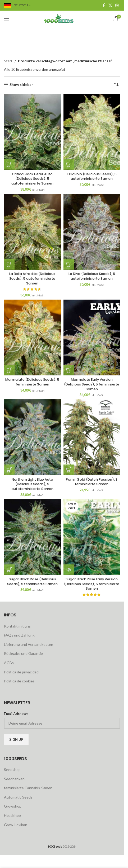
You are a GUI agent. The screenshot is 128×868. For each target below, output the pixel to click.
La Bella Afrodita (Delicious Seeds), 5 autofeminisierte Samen (32, 278)
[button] (9, 164)
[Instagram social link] (117, 5)
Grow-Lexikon (16, 825)
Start (8, 61)
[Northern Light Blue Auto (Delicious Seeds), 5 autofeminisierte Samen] (32, 437)
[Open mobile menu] (7, 19)
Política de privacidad (21, 672)
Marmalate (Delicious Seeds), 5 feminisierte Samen (32, 382)
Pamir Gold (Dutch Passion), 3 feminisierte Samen (92, 482)
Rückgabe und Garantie (23, 653)
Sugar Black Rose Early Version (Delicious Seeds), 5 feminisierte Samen (92, 584)
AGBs (9, 663)
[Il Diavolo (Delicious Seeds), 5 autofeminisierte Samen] (92, 132)
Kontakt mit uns (17, 626)
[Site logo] (62, 18)
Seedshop (12, 770)
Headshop (12, 815)
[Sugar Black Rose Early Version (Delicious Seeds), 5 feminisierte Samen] (92, 537)
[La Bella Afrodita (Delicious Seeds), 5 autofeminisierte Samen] (32, 232)
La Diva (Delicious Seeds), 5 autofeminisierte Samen (92, 276)
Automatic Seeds (18, 797)
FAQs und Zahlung (19, 635)
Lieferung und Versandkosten (29, 644)
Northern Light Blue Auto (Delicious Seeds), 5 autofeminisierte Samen (32, 484)
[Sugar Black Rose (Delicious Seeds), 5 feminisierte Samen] (32, 537)
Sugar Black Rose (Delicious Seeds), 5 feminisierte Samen (32, 582)
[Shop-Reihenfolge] (116, 85)
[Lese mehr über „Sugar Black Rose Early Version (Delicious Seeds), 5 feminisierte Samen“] (69, 570)
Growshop (13, 806)
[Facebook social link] (104, 5)
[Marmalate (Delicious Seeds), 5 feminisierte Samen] (32, 337)
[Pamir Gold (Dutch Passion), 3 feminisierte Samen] (92, 437)
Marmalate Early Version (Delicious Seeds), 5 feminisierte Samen (92, 384)
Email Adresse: (16, 714)
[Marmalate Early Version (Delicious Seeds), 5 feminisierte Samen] (92, 337)
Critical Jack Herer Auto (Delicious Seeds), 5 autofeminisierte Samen (32, 179)
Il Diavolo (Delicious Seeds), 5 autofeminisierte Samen (92, 176)
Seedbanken (14, 779)
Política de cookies (19, 681)
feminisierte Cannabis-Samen (28, 788)
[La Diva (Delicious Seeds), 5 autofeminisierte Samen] (92, 232)
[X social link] (110, 5)
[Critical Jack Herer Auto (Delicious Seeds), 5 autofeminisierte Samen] (32, 132)
